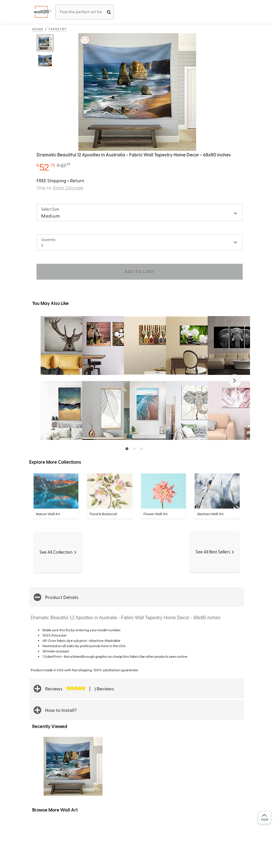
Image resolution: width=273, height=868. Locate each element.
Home (38, 29)
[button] (235, 381)
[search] (109, 12)
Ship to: (60, 187)
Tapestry (58, 29)
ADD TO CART (139, 272)
